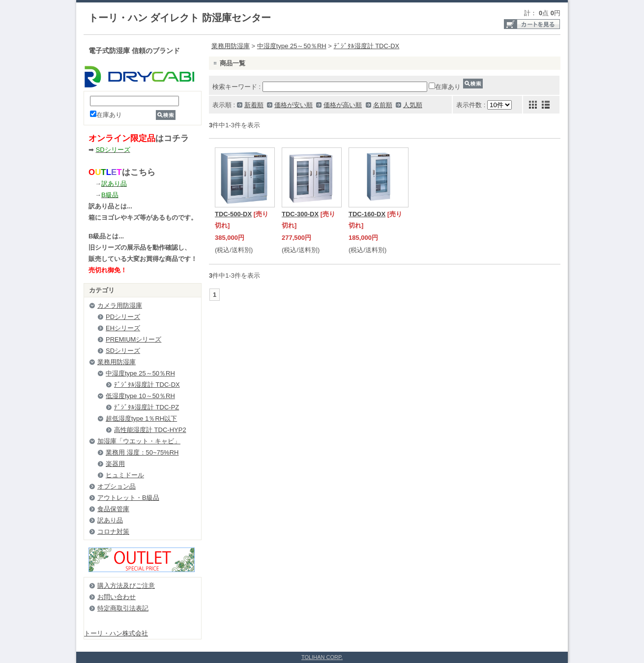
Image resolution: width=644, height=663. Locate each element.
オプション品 (117, 486)
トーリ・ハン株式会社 (116, 633)
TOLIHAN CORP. (322, 657)
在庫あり (106, 115)
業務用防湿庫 (117, 362)
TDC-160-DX (367, 214)
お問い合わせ (117, 597)
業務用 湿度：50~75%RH (142, 452)
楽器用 (115, 464)
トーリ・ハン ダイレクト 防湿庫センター (180, 18)
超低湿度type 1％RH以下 (141, 418)
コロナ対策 (113, 532)
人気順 (413, 105)
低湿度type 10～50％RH (140, 396)
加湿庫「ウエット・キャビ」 (139, 441)
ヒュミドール (125, 475)
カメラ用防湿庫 (120, 305)
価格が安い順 (293, 105)
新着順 (254, 105)
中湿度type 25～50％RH (140, 373)
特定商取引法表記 (123, 608)
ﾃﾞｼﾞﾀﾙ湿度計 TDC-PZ (146, 407)
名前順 (383, 105)
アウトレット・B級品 (128, 498)
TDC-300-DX (300, 214)
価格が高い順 (343, 105)
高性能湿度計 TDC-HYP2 (150, 430)
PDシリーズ (123, 317)
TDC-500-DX (233, 214)
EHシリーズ (123, 328)
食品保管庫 (113, 509)
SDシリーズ (123, 351)
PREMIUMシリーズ (133, 339)
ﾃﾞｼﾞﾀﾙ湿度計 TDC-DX (147, 385)
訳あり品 (110, 520)
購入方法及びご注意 (126, 586)
